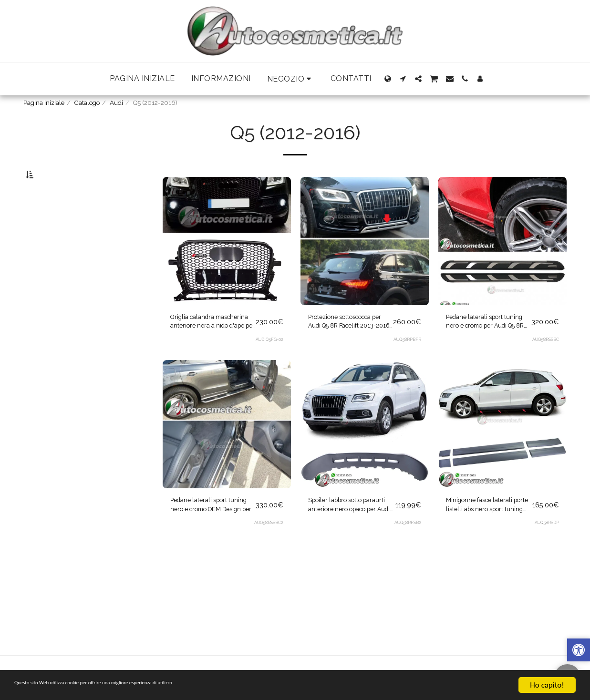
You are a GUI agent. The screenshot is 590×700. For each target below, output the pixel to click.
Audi (116, 103)
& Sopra (56, 274)
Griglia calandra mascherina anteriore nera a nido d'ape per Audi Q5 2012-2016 (207, 349)
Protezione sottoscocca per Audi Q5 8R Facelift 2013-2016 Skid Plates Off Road (346, 349)
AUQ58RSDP (546, 558)
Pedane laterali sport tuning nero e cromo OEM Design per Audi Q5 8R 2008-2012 (207, 537)
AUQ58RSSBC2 (267, 558)
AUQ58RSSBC (544, 368)
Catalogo (87, 103)
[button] (291, 79)
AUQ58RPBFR (406, 368)
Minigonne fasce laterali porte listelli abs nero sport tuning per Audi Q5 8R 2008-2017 (487, 537)
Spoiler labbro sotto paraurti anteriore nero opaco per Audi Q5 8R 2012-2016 (347, 537)
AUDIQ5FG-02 (268, 368)
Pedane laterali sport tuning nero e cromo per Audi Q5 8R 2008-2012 (484, 349)
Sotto (52, 222)
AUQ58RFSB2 (407, 558)
